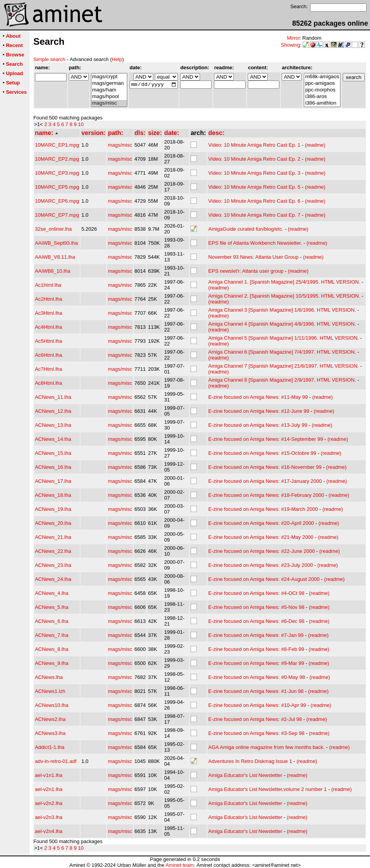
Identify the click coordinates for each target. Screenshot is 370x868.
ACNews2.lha (50, 719)
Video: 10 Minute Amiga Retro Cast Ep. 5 (254, 187)
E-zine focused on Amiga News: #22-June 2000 (261, 551)
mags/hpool (109, 97)
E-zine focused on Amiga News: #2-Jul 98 (255, 719)
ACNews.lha (49, 677)
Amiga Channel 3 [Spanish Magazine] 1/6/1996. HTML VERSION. (282, 310)
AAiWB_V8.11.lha (55, 257)
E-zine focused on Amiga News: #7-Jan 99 (256, 635)
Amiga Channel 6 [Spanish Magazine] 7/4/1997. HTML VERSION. (282, 352)
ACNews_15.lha (53, 453)
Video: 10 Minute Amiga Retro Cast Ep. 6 (254, 201)
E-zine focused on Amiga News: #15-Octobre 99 (262, 453)
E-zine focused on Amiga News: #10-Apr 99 (257, 705)
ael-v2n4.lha (49, 831)
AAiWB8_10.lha (53, 271)
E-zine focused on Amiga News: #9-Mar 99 (256, 663)
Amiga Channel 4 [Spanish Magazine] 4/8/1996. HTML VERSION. (282, 324)
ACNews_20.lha (53, 523)
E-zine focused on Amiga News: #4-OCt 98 (256, 593)
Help (117, 59)
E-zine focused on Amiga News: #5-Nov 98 (256, 607)
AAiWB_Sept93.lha (57, 243)
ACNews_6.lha (52, 621)
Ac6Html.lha (49, 355)
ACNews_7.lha (52, 635)
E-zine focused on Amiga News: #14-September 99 (266, 439)
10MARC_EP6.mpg (57, 201)
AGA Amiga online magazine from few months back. (266, 747)
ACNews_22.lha (53, 551)
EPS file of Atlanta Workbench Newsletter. (255, 243)
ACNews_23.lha (53, 565)
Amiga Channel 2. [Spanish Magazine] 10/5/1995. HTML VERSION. (284, 296)
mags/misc (109, 103)
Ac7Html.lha (49, 369)
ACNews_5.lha (52, 607)
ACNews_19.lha (53, 509)
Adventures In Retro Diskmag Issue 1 (250, 761)
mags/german (109, 83)
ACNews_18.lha (53, 495)
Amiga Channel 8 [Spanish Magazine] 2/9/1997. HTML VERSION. (282, 380)
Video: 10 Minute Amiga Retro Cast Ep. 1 (254, 145)
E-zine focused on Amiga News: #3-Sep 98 (256, 733)
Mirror (293, 38)
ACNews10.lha (52, 705)
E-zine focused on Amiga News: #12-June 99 (259, 411)
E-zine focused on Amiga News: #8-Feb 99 (256, 649)
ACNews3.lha (50, 733)
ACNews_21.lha (53, 537)
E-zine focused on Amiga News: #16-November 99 (265, 467)
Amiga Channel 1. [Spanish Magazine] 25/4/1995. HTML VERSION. (284, 282)
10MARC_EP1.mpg (57, 145)
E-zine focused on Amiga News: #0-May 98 (257, 677)
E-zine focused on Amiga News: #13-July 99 (258, 425)
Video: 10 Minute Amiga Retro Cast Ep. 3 (254, 173)
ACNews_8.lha (52, 649)
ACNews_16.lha (53, 467)
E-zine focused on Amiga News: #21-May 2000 (261, 537)
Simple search (49, 59)
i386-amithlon (322, 103)
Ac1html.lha (48, 285)
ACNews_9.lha (52, 663)
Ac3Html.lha (49, 313)
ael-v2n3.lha (49, 817)
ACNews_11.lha (53, 397)
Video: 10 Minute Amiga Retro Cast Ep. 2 (254, 159)
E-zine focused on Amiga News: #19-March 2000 (263, 509)
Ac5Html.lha (49, 341)
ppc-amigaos (322, 83)
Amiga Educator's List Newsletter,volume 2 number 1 (267, 789)
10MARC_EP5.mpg (57, 187)
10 (81, 124)
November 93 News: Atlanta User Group (253, 257)
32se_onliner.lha (53, 229)
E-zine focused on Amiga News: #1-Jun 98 (256, 691)
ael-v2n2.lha (49, 803)
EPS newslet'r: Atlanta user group (246, 271)
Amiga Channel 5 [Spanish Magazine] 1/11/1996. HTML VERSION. (283, 338)
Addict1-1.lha (50, 747)
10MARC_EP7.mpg (57, 215)
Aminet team (180, 865)
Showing (291, 45)
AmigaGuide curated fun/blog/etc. (246, 229)
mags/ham (109, 90)
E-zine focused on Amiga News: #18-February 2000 (266, 495)
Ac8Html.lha (49, 383)
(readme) (315, 145)
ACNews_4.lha (52, 593)
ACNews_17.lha (53, 481)
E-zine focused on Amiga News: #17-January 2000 (265, 481)
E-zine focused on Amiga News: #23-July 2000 (260, 565)
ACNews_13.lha (53, 425)
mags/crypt (109, 77)
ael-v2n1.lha (49, 789)
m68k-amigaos (322, 77)
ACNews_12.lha (53, 411)
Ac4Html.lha (49, 327)
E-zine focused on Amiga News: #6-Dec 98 (256, 621)
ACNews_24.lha (53, 579)
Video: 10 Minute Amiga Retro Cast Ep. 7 (254, 215)
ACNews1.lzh (50, 691)
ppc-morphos (322, 90)
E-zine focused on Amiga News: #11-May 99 (258, 397)
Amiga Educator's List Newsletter (245, 775)
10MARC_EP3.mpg (57, 173)
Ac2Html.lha (49, 299)
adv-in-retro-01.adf (56, 761)
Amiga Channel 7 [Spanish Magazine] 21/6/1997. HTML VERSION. (283, 366)
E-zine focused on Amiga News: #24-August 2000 (264, 579)
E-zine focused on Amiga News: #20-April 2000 (261, 523)
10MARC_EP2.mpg (57, 159)
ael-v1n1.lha (49, 775)
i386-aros (322, 97)
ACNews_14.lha (53, 439)
